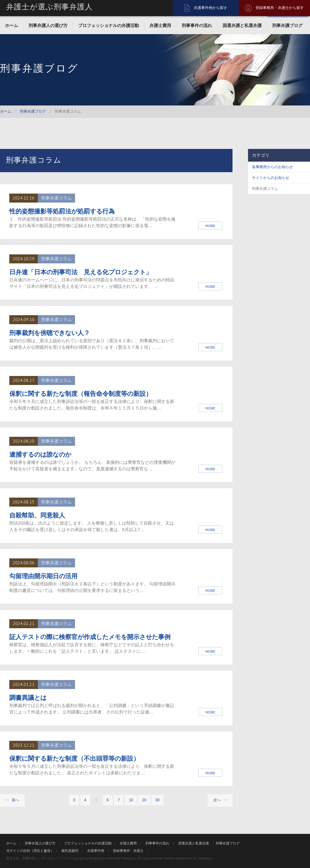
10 (131, 800)
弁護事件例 (96, 851)
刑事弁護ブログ (287, 25)
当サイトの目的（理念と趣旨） (30, 851)
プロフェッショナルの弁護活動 (108, 25)
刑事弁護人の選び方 (48, 25)
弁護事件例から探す (210, 8)
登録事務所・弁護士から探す (280, 8)
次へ (217, 800)
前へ (15, 800)
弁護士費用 (160, 25)
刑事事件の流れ (197, 25)
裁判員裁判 (70, 851)
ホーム (11, 25)
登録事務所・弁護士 (128, 851)
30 (157, 800)
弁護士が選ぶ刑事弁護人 (49, 7)
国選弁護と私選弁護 (242, 25)
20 (144, 800)
